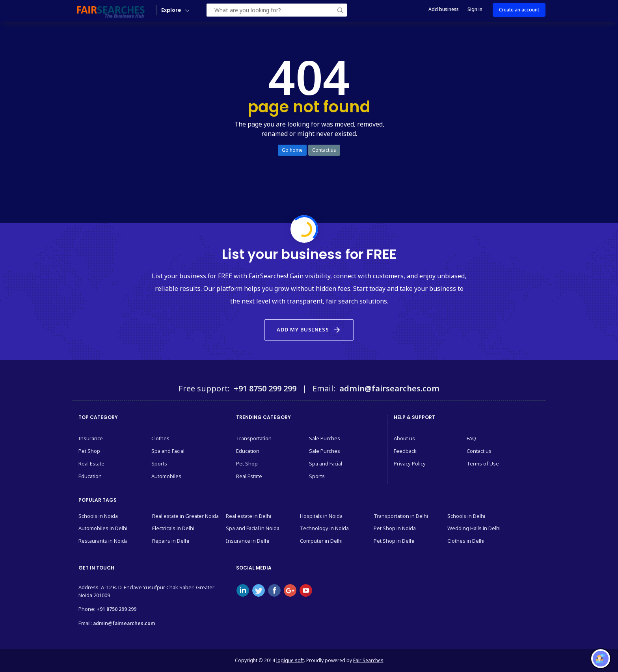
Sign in (475, 9)
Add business (444, 9)
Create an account (519, 10)
